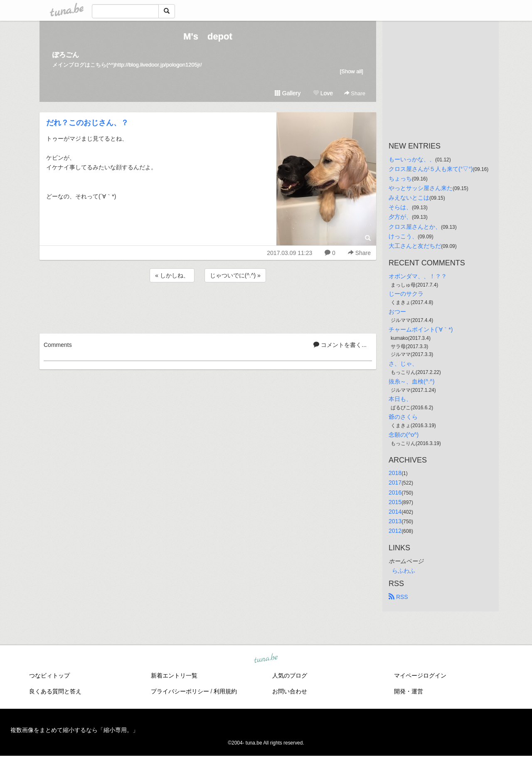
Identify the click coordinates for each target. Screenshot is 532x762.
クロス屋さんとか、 (415, 227)
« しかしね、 (172, 275)
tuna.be (266, 659)
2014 (395, 512)
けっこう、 (403, 236)
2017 (395, 482)
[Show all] (352, 71)
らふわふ (404, 571)
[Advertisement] (208, 307)
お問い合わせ (290, 691)
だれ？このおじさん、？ (87, 123)
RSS (398, 597)
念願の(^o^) (404, 435)
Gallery (288, 93)
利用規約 (225, 691)
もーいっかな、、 (412, 159)
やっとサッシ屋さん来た (421, 188)
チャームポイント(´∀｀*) (421, 329)
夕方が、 (400, 217)
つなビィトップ (49, 675)
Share (355, 93)
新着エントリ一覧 (174, 675)
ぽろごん (66, 55)
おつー (397, 312)
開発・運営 (409, 691)
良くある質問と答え (55, 691)
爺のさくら (403, 417)
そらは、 (400, 207)
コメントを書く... (340, 345)
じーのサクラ (406, 294)
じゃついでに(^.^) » (235, 275)
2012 (395, 531)
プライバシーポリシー (180, 691)
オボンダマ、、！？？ (418, 276)
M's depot (208, 36)
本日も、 (400, 399)
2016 (395, 492)
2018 (395, 473)
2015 (395, 502)
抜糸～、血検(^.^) (411, 381)
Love (323, 93)
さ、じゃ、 (403, 364)
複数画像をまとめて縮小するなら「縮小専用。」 (74, 730)
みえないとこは (409, 198)
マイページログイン (420, 675)
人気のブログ (290, 675)
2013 (395, 521)
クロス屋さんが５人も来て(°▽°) (431, 169)
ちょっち (400, 178)
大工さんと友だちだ (415, 246)
